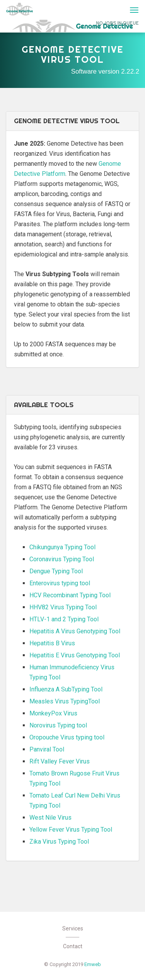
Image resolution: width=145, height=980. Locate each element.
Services (73, 928)
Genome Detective (20, 9)
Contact (73, 946)
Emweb (93, 964)
